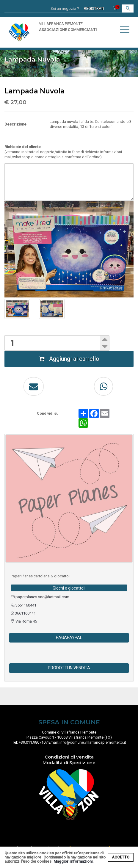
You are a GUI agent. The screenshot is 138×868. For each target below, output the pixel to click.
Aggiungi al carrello (69, 359)
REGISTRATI (94, 8)
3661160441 (23, 605)
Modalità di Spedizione (69, 763)
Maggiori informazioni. (74, 861)
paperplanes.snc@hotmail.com (40, 597)
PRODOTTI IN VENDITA (69, 668)
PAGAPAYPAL (69, 637)
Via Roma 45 (24, 621)
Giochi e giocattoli (30, 67)
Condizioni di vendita (69, 757)
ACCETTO (121, 857)
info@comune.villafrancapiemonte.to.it (93, 742)
